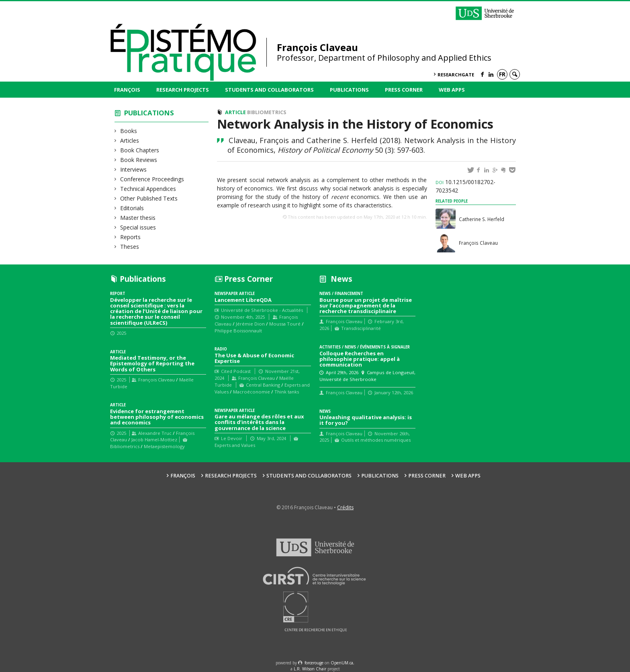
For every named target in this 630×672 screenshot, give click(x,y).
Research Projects (183, 90)
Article (235, 112)
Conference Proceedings (152, 179)
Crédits (345, 507)
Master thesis (138, 218)
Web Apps (452, 90)
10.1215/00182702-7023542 (465, 186)
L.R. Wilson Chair (310, 669)
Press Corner (404, 90)
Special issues (138, 227)
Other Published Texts (149, 198)
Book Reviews (139, 160)
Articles (130, 140)
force (314, 663)
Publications (349, 90)
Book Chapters (140, 150)
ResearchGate (456, 75)
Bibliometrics (267, 112)
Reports (131, 237)
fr (502, 74)
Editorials (132, 208)
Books (129, 131)
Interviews (134, 169)
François (127, 90)
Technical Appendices (148, 189)
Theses (130, 247)
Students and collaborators (269, 90)
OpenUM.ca (342, 663)
